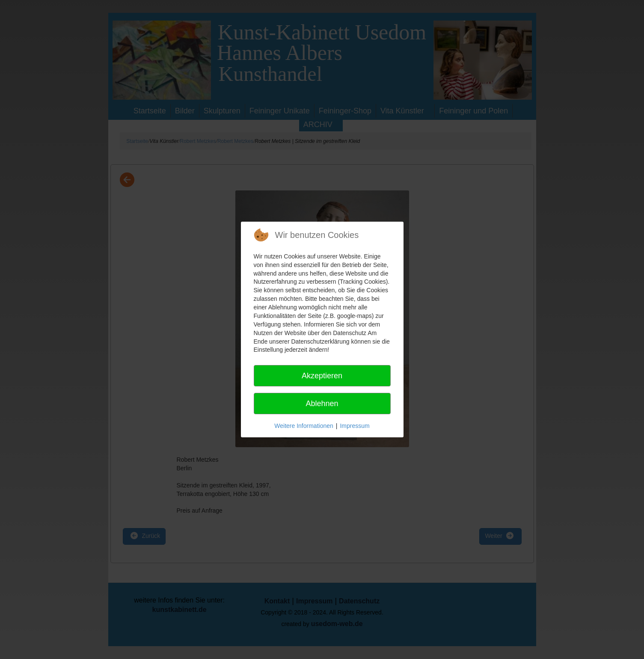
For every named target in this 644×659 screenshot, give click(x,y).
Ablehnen (322, 404)
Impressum (355, 426)
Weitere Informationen (304, 426)
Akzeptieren (322, 376)
